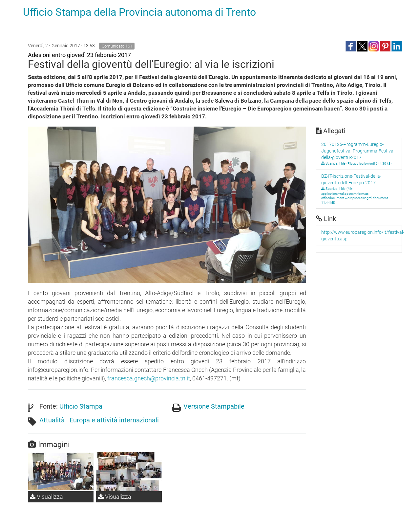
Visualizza (46, 497)
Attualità (52, 420)
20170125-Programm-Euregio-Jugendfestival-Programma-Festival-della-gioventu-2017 (358, 151)
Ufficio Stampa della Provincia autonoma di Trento (139, 12)
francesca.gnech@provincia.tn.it (149, 378)
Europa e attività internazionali (114, 420)
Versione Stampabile (214, 406)
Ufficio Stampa (81, 406)
